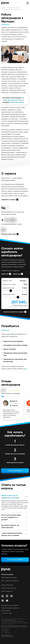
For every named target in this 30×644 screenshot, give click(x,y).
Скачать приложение (15, 471)
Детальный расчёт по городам (14, 312)
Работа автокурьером (13, 8)
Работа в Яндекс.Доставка (9, 588)
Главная (3, 8)
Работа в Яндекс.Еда (7, 585)
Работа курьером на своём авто (10, 581)
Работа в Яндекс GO (7, 591)
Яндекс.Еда (17, 274)
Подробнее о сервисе (8, 200)
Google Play (17, 393)
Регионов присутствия (9, 234)
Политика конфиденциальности (10, 608)
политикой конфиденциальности (9, 620)
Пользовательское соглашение (10, 605)
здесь (25, 369)
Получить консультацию (15, 560)
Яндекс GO (5, 274)
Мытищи (23, 281)
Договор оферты (6, 611)
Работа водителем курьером (9, 578)
